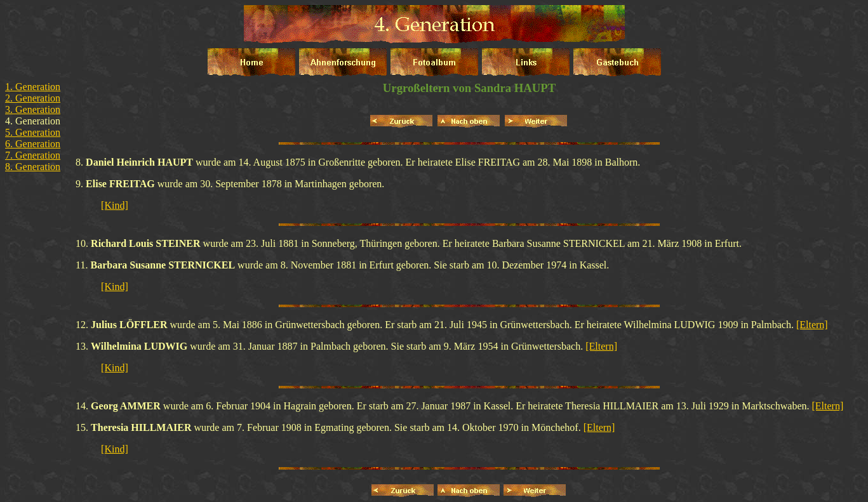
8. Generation (33, 167)
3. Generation (33, 109)
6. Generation (33, 144)
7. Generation (33, 155)
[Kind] (115, 205)
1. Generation (33, 87)
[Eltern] (812, 325)
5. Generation (33, 132)
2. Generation (33, 98)
